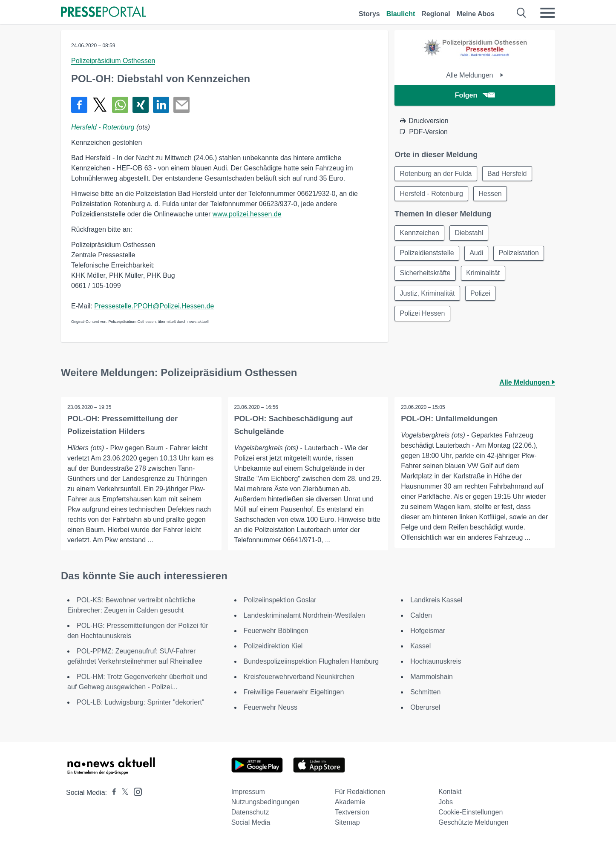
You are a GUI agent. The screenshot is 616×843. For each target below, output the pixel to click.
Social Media (251, 822)
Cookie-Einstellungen (471, 812)
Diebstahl (470, 234)
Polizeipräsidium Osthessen (113, 61)
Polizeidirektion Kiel (273, 646)
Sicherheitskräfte (425, 275)
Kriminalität (484, 275)
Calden (421, 615)
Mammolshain (432, 677)
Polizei (481, 295)
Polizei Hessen (423, 315)
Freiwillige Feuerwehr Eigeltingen (294, 692)
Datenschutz (250, 812)
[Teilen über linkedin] (161, 105)
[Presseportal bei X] (122, 793)
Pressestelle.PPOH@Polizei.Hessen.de (154, 306)
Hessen (491, 194)
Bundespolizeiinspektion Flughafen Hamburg (311, 661)
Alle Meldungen (475, 75)
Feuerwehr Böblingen (276, 631)
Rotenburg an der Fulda (436, 174)
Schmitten (425, 692)
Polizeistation (520, 254)
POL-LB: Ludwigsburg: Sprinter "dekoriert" (141, 702)
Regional (436, 14)
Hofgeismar (428, 631)
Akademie (350, 802)
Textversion (352, 812)
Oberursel (425, 707)
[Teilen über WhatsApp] (120, 105)
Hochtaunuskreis (436, 661)
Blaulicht (401, 14)
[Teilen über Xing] (141, 105)
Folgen (475, 95)
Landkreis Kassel (436, 600)
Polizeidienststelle (427, 254)
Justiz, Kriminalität (427, 295)
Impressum (248, 792)
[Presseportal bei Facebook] (112, 793)
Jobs (446, 802)
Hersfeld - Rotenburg (103, 127)
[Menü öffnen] (547, 13)
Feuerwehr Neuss (271, 707)
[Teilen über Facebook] (79, 105)
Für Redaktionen (360, 792)
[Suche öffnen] (522, 13)
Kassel (420, 646)
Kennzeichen (420, 234)
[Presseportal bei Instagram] (135, 791)
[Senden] (181, 105)
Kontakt (450, 792)
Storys (369, 14)
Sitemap (347, 822)
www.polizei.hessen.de (247, 214)
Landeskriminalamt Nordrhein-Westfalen (304, 615)
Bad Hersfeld (508, 174)
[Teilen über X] (100, 105)
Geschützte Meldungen (474, 822)
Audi (477, 254)
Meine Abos (476, 14)
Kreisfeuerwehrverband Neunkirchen (299, 677)
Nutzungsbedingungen (265, 802)
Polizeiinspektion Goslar (280, 600)
